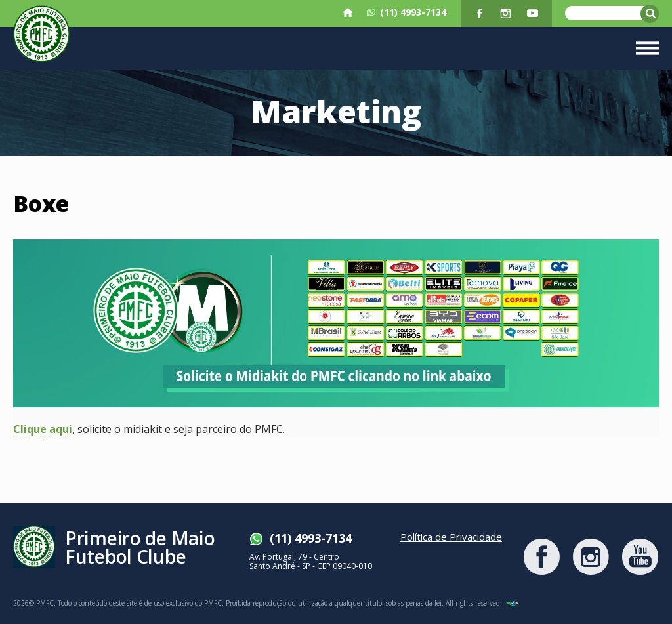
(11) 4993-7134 (407, 12)
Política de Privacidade (451, 537)
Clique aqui (43, 430)
